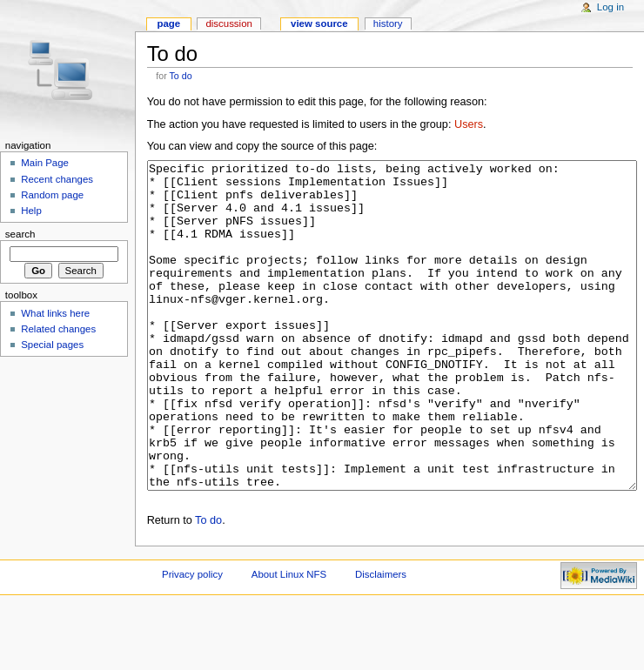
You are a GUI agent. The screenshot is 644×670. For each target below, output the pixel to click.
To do (181, 76)
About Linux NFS (289, 640)
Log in (610, 7)
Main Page (45, 163)
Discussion (228, 23)
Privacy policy (192, 640)
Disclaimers (381, 640)
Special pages (52, 345)
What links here (55, 313)
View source (319, 23)
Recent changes (57, 179)
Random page (52, 195)
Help (31, 211)
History (388, 23)
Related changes (58, 329)
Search (20, 234)
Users (469, 124)
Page (168, 23)
